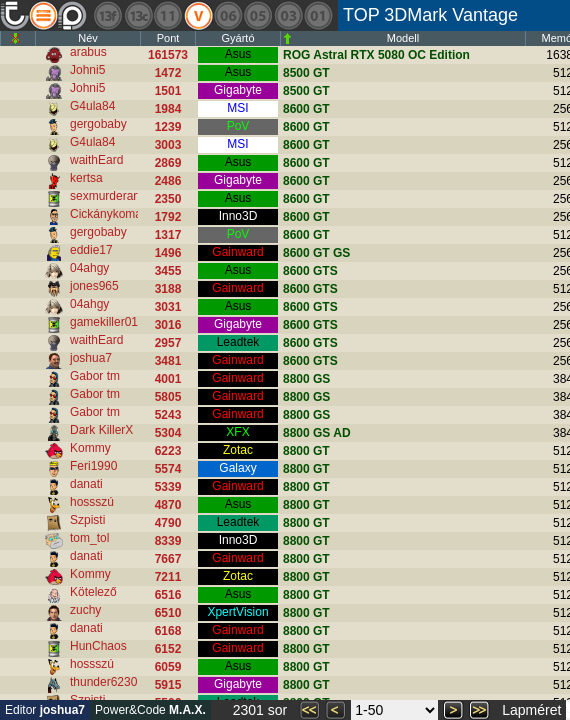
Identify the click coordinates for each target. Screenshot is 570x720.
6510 (168, 613)
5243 (168, 415)
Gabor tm (95, 376)
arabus (88, 52)
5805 (168, 397)
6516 (168, 595)
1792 (168, 217)
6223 (168, 451)
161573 (168, 55)
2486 (168, 181)
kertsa (86, 178)
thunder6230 (103, 682)
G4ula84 (92, 106)
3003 (168, 145)
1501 (168, 91)
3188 (168, 289)
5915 (168, 685)
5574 (168, 469)
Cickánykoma (106, 214)
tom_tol (89, 538)
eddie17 (91, 250)
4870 (168, 505)
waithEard (96, 160)
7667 (168, 559)
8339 (168, 541)
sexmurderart (105, 196)
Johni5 (87, 70)
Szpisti (87, 520)
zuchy (85, 610)
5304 (168, 433)
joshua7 (91, 358)
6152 (168, 649)
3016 (168, 325)
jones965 (94, 286)
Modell (403, 38)
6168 (168, 631)
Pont (168, 38)
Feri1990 (93, 466)
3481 (168, 361)
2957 (168, 343)
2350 (168, 199)
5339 (168, 487)
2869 (168, 163)
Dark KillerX (101, 430)
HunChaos (98, 646)
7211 (168, 577)
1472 (168, 73)
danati (86, 484)
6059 (168, 667)
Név (88, 38)
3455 (168, 271)
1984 (168, 109)
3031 (168, 307)
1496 (168, 253)
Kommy (90, 448)
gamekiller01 (104, 322)
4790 (168, 523)
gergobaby (98, 124)
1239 (168, 127)
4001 (168, 379)
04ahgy (89, 268)
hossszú (92, 502)
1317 (168, 235)
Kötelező (93, 592)
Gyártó (237, 38)
